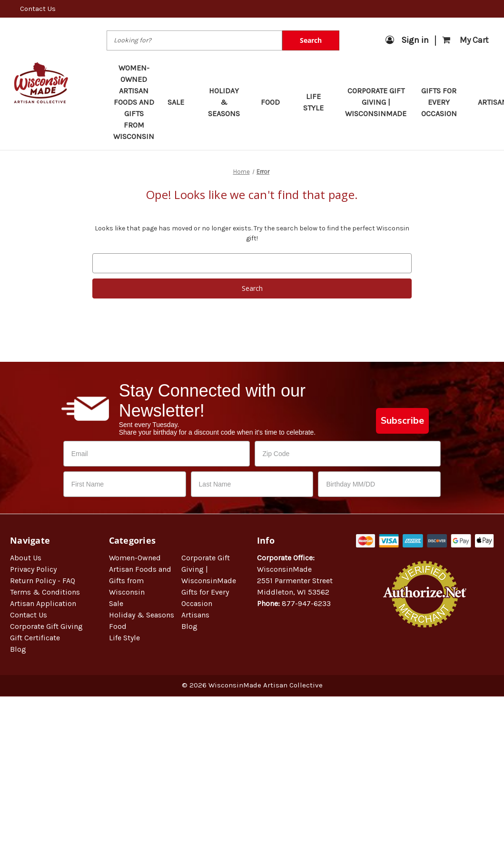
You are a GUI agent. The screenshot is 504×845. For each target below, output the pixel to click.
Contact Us (38, 9)
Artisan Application (43, 603)
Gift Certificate (35, 638)
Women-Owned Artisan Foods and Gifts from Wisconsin (134, 102)
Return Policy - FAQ (43, 581)
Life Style (317, 102)
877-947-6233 (306, 603)
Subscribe (402, 421)
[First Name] (125, 484)
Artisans (195, 615)
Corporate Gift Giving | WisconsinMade (376, 102)
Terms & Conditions (45, 592)
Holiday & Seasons (228, 102)
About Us (26, 558)
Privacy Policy (33, 569)
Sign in (407, 40)
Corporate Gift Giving (46, 626)
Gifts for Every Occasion (443, 102)
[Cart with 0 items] (465, 40)
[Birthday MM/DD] (379, 484)
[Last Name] (252, 484)
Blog (18, 649)
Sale (180, 102)
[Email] (157, 454)
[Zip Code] (348, 454)
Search (311, 40)
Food (275, 102)
